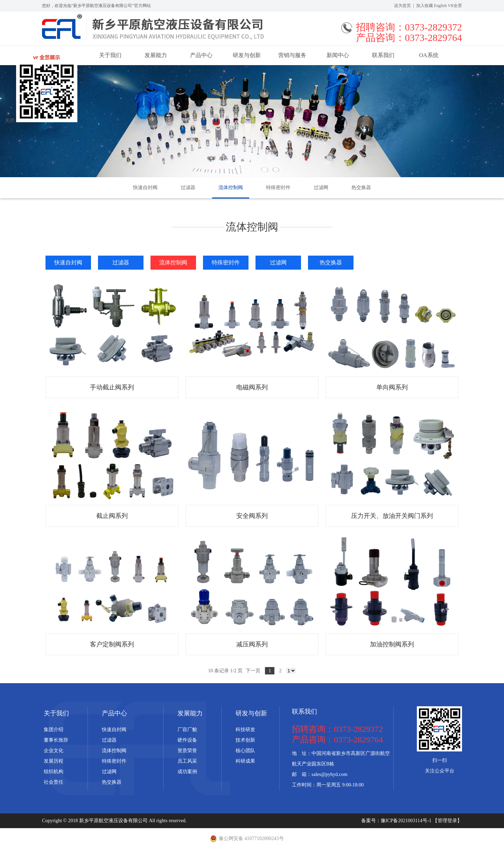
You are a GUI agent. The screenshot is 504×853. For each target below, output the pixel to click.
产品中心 (201, 55)
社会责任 (54, 782)
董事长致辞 (56, 740)
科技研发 (245, 730)
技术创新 (245, 740)
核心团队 (245, 751)
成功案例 (187, 772)
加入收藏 (425, 6)
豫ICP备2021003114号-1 (407, 821)
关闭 (10, 121)
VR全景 (455, 6)
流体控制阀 (231, 188)
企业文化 (54, 751)
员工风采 (187, 761)
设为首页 (402, 6)
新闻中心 (338, 55)
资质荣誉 (187, 751)
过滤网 (321, 188)
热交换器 (361, 188)
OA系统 (429, 55)
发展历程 (54, 761)
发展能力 (156, 55)
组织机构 (54, 772)
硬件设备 (187, 740)
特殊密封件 (278, 188)
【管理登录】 (447, 821)
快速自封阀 (145, 188)
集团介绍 (54, 730)
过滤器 (188, 188)
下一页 (253, 671)
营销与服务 (292, 55)
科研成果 (245, 761)
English (440, 6)
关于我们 (110, 55)
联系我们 (383, 55)
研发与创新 (247, 55)
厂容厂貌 (187, 730)
